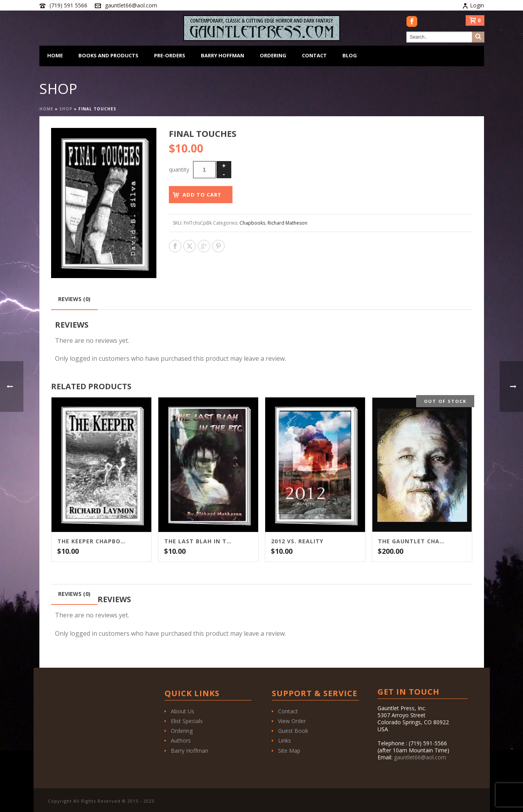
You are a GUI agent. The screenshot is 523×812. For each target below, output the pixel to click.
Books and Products (108, 55)
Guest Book (293, 731)
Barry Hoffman (222, 55)
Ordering (273, 55)
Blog (350, 55)
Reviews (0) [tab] (74, 299)
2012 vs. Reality (297, 541)
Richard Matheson (287, 223)
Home (55, 55)
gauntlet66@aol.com (131, 5)
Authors (181, 740)
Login (473, 5)
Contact (314, 55)
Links (285, 740)
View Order (292, 721)
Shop (66, 109)
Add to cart (202, 195)
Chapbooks (252, 223)
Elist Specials (187, 721)
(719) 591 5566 (68, 5)
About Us (183, 711)
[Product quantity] (204, 170)
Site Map (289, 751)
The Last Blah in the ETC (199, 541)
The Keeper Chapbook (92, 541)
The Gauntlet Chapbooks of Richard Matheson (412, 541)
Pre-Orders (170, 55)
